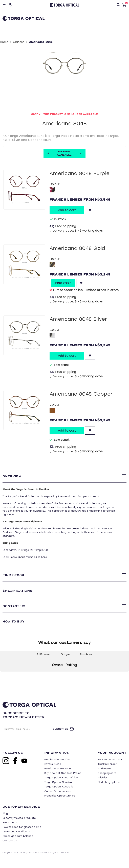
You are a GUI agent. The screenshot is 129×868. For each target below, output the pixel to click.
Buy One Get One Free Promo (63, 781)
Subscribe (60, 737)
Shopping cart (107, 781)
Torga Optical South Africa (61, 786)
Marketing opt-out (109, 790)
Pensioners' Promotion (58, 777)
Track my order (107, 772)
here (44, 559)
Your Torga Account (110, 768)
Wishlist (103, 786)
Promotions (10, 831)
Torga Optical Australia (59, 795)
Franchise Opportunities (60, 804)
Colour (55, 184)
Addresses (105, 777)
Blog (5, 822)
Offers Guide (53, 772)
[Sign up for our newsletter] (28, 737)
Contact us (10, 849)
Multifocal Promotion (57, 768)
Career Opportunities (58, 799)
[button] (3, 683)
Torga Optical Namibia (58, 790)
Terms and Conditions (16, 840)
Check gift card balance (18, 844)
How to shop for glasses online (22, 835)
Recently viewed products (19, 826)
